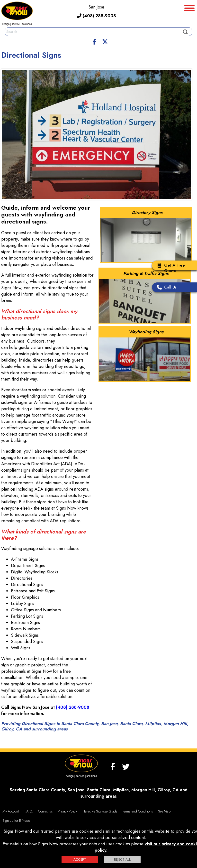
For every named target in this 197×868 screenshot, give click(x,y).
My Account (11, 811)
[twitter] (105, 41)
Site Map (164, 811)
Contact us (45, 811)
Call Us (166, 288)
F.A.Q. (28, 811)
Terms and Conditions (138, 811)
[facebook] (95, 41)
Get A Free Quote (170, 268)
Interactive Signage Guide (99, 811)
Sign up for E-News (16, 821)
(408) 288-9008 (97, 16)
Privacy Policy (67, 811)
